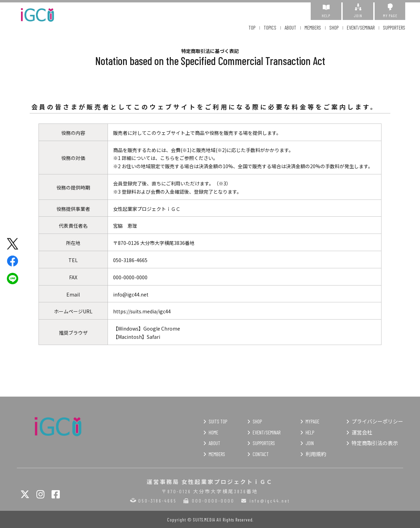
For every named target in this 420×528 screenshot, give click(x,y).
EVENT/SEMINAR (361, 28)
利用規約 (316, 454)
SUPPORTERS (394, 28)
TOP (252, 28)
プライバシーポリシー (377, 421)
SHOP (334, 28)
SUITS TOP (218, 421)
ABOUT (290, 28)
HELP (326, 11)
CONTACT (261, 454)
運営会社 (362, 432)
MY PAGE (390, 11)
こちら (167, 158)
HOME (213, 432)
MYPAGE (312, 421)
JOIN (358, 11)
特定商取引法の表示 (375, 443)
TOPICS (270, 28)
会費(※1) (181, 150)
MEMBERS (313, 28)
